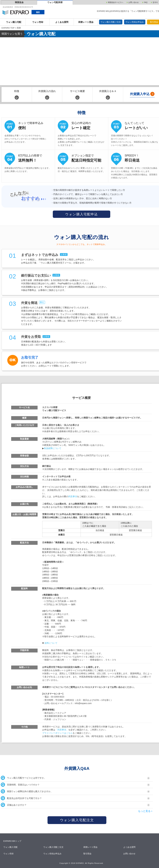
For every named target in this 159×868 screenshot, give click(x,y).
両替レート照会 (86, 22)
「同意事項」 (62, 730)
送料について (51, 643)
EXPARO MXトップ (12, 841)
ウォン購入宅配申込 (82, 214)
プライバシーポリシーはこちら (57, 733)
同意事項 (73, 497)
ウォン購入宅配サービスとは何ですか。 (75, 778)
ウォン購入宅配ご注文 (111, 22)
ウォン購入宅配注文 (77, 820)
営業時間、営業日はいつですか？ (75, 785)
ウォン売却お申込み (135, 22)
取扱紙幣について (53, 448)
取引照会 (87, 854)
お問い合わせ (130, 854)
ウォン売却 (38, 22)
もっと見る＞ (145, 811)
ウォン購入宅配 (14, 22)
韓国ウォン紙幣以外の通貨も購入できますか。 (75, 791)
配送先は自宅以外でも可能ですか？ (75, 798)
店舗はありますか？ (75, 805)
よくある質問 (62, 22)
